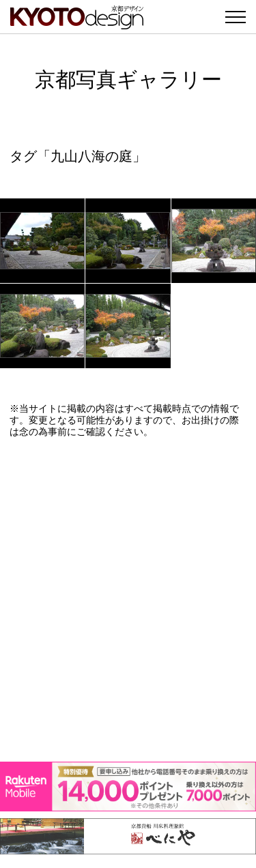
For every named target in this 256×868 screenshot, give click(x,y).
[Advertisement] (128, 600)
